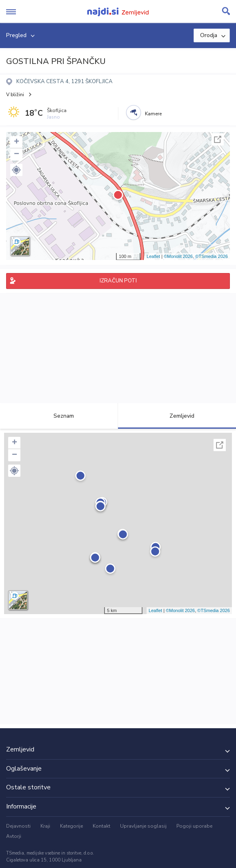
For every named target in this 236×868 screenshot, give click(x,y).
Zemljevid (177, 416)
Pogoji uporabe (194, 826)
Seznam (59, 416)
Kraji (45, 826)
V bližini (15, 95)
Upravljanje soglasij (143, 826)
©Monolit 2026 (178, 256)
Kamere (153, 114)
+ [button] (17, 142)
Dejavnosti (18, 826)
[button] (16, 170)
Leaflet (153, 256)
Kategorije (71, 826)
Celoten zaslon (218, 139)
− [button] (17, 154)
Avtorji (14, 836)
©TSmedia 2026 (212, 256)
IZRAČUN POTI (118, 281)
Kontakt (101, 826)
